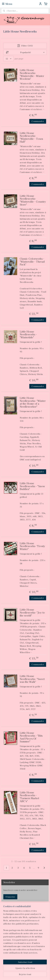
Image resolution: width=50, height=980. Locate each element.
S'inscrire (10, 897)
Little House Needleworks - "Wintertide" (28, 335)
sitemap (26, 971)
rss (30, 971)
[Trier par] (25, 52)
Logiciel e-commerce (40, 971)
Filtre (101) (25, 46)
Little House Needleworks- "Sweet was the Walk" (32, 679)
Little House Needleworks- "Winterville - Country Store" (33, 200)
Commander (38, 121)
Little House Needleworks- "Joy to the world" (32, 613)
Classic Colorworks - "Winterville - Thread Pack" (32, 262)
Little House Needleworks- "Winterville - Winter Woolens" (32, 75)
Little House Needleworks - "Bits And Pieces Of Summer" (31, 737)
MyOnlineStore (29, 975)
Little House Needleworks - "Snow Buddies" (32, 486)
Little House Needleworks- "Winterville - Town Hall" (31, 137)
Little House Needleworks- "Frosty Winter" (32, 546)
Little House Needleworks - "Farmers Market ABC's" (29, 797)
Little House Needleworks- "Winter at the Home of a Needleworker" (33, 402)
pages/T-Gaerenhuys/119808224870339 (19, 956)
